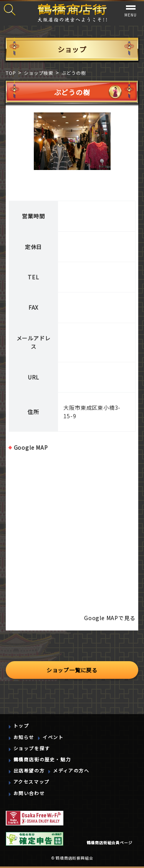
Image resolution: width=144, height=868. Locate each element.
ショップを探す (32, 748)
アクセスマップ (31, 781)
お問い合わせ (29, 793)
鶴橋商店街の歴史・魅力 (42, 759)
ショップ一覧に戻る (72, 670)
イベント (53, 737)
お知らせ (24, 737)
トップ (21, 725)
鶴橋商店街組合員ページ (110, 842)
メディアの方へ (71, 770)
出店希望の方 (29, 770)
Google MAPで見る (110, 618)
